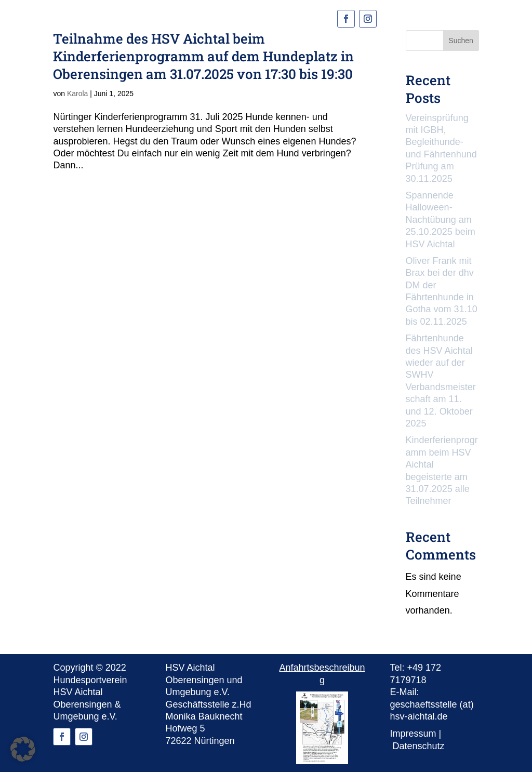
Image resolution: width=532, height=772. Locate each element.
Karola (77, 94)
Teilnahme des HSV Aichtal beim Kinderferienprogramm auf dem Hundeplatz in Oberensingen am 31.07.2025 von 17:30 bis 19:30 (203, 56)
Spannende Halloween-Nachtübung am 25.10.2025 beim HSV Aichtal (441, 220)
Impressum (413, 734)
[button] (23, 749)
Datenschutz (419, 746)
